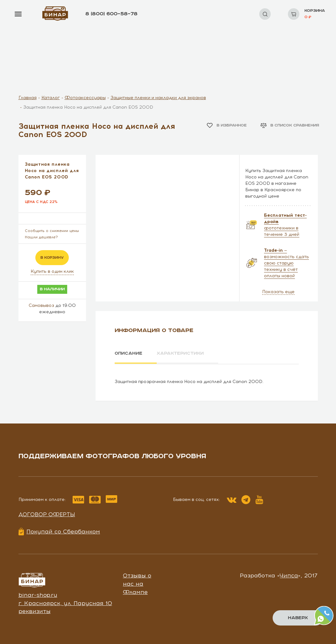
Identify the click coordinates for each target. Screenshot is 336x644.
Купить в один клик (52, 271)
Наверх (298, 618)
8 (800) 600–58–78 (111, 14)
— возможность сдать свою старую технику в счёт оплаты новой (286, 263)
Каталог (51, 98)
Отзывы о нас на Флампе (137, 583)
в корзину (52, 258)
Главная (28, 98)
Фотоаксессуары (85, 98)
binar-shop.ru (38, 595)
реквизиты (35, 611)
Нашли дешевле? (41, 237)
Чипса (289, 575)
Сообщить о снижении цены (52, 231)
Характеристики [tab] (181, 353)
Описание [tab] (129, 353)
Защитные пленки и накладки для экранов (158, 98)
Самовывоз (41, 305)
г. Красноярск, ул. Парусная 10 (65, 603)
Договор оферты (47, 514)
